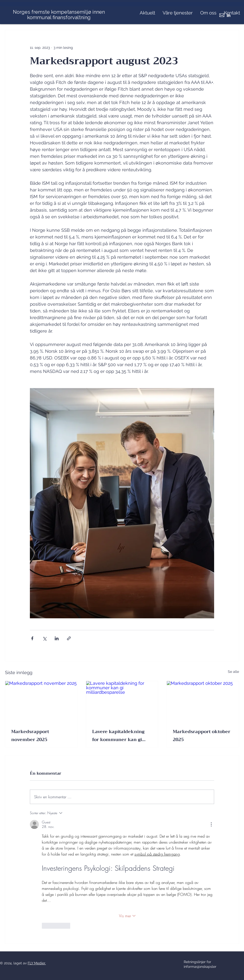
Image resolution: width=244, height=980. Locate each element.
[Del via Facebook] (32, 638)
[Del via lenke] (69, 638)
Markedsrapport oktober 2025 (202, 736)
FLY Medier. (37, 963)
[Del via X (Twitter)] (44, 638)
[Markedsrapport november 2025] (41, 701)
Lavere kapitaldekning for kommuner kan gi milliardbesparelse (118, 736)
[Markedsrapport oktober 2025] (203, 701)
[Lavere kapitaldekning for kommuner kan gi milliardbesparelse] (122, 701)
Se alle (233, 672)
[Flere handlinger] (211, 824)
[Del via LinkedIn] (57, 638)
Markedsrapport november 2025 (30, 736)
